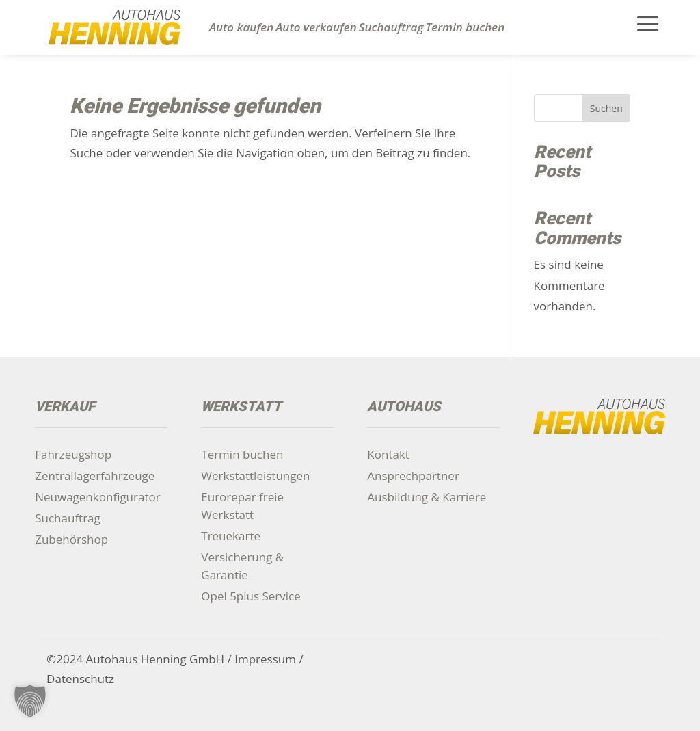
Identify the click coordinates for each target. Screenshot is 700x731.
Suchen (606, 108)
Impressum (265, 659)
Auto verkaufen (316, 27)
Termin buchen (465, 27)
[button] (30, 701)
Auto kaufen (241, 27)
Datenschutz (80, 679)
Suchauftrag (391, 27)
